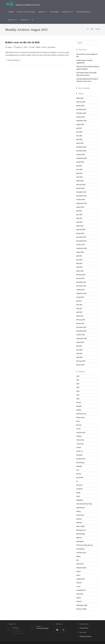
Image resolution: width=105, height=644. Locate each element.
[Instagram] (63, 630)
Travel (44, 47)
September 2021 (81, 293)
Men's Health (80, 526)
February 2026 (81, 102)
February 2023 (81, 229)
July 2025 (79, 128)
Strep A (79, 571)
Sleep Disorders (81, 568)
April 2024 (79, 177)
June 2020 (79, 350)
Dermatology (80, 462)
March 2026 (80, 98)
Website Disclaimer (86, 636)
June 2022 (79, 260)
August (98, 29)
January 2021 (80, 323)
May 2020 (79, 353)
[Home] (88, 29)
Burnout (79, 425)
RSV (78, 560)
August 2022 (80, 252)
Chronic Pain (80, 440)
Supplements (81, 579)
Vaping (79, 598)
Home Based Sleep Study (84, 504)
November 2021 (81, 286)
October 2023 (80, 199)
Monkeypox (80, 541)
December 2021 (81, 282)
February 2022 (81, 275)
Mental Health (81, 534)
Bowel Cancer (81, 417)
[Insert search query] (88, 43)
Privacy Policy (84, 628)
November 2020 (81, 331)
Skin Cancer (80, 564)
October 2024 (80, 154)
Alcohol (79, 402)
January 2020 (80, 365)
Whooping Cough (82, 605)
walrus (10, 47)
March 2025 (80, 143)
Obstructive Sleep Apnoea (85, 545)
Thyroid (79, 583)
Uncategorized (81, 590)
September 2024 (81, 158)
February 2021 (81, 320)
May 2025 (79, 136)
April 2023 (79, 222)
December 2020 (81, 327)
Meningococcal (81, 530)
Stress (78, 575)
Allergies (79, 406)
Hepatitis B (80, 500)
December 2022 (81, 237)
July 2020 (79, 346)
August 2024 (80, 162)
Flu (77, 481)
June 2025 (79, 132)
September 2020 (81, 338)
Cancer (79, 429)
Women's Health (81, 609)
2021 (78, 380)
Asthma (79, 410)
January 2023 (80, 233)
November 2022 (81, 241)
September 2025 (81, 121)
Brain (78, 421)
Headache (80, 489)
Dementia (79, 455)
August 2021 (80, 297)
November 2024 (81, 151)
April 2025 (79, 139)
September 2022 (81, 248)
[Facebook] (57, 630)
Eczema (79, 474)
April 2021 (79, 312)
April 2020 (79, 357)
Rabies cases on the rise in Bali (22, 42)
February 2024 (81, 185)
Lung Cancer (80, 515)
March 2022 (80, 271)
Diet (78, 470)
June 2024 (79, 169)
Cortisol (79, 447)
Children (79, 436)
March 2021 (80, 316)
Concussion (80, 444)
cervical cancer (81, 432)
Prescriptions (80, 549)
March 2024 (80, 181)
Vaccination (52, 47)
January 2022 (80, 278)
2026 (78, 399)
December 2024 (81, 147)
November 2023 (81, 196)
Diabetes (79, 466)
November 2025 (81, 113)
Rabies (38, 47)
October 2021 (80, 290)
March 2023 (80, 226)
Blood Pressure (81, 414)
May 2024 (79, 173)
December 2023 (81, 192)
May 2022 (79, 263)
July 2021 (79, 301)
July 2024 (79, 166)
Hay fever (79, 485)
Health (78, 493)
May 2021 (79, 308)
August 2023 (80, 207)
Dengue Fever (81, 459)
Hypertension (81, 508)
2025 (33, 47)
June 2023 (79, 215)
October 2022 (80, 245)
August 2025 (80, 124)
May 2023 (79, 218)
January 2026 (80, 106)
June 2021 (79, 305)
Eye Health (80, 477)
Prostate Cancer (81, 553)
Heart (78, 496)
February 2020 (81, 361)
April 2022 (79, 267)
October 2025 (80, 117)
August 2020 (80, 342)
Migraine (79, 538)
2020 (78, 376)
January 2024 (80, 188)
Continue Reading (15, 61)
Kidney (79, 511)
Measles (79, 519)
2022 (78, 384)
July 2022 (79, 256)
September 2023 (81, 203)
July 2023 (79, 211)
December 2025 (81, 109)
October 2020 (80, 335)
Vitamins (79, 601)
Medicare (79, 523)
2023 (78, 387)
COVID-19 (79, 451)
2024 (78, 391)
